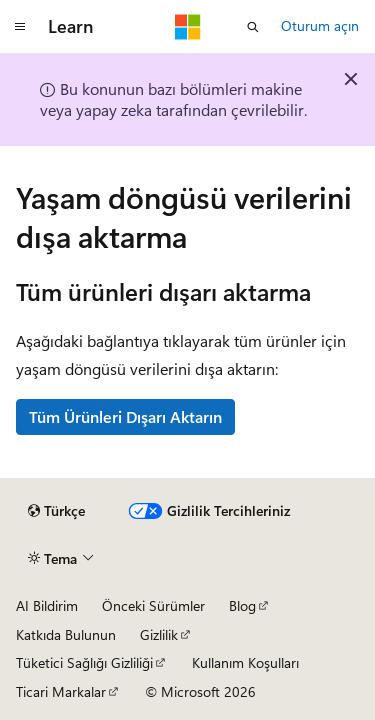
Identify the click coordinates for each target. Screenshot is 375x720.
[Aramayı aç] (253, 27)
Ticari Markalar (61, 691)
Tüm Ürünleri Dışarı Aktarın (125, 416)
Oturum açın (320, 25)
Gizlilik (159, 634)
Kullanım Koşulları (245, 662)
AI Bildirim (47, 605)
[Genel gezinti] (20, 27)
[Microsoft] (188, 27)
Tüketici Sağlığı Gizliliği (84, 662)
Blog (242, 605)
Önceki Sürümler (153, 605)
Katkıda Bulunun (66, 634)
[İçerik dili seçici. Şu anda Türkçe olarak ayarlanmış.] (56, 511)
